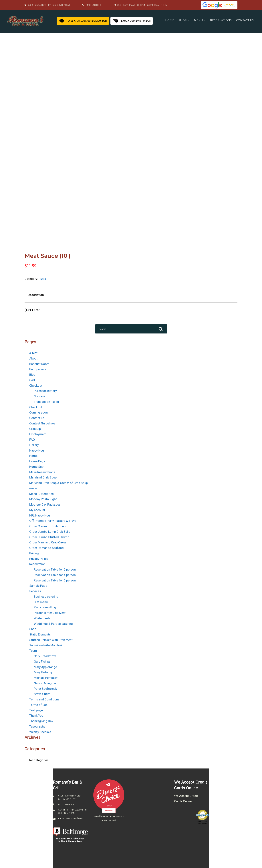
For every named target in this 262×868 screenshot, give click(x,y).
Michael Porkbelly (46, 678)
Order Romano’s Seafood (46, 548)
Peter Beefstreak (45, 689)
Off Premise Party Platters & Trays (53, 521)
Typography (37, 726)
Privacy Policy (39, 559)
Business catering (46, 597)
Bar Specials (38, 369)
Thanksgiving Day (41, 721)
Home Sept (37, 467)
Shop (183, 20)
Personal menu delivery (50, 613)
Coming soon (38, 412)
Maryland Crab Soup (43, 477)
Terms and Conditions (44, 699)
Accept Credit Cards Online (202, 822)
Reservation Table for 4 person (55, 575)
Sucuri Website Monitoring (47, 645)
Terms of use (38, 705)
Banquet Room (39, 364)
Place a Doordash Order (132, 20)
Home (170, 20)
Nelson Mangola (45, 683)
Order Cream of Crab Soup (47, 526)
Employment (38, 434)
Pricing (34, 553)
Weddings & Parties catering (53, 624)
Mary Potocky (43, 672)
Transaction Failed (46, 402)
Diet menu (41, 602)
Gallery (34, 445)
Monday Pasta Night (43, 499)
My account (37, 510)
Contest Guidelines (42, 423)
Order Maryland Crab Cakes (48, 542)
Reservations (221, 20)
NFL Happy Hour (40, 515)
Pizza (42, 279)
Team (33, 651)
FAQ (32, 440)
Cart (32, 380)
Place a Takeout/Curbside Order (83, 20)
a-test (33, 353)
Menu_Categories (41, 494)
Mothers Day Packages (45, 504)
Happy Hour (37, 450)
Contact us (245, 20)
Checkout (36, 386)
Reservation (37, 564)
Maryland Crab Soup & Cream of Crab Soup (58, 483)
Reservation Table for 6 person (55, 580)
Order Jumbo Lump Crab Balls (50, 532)
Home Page (37, 461)
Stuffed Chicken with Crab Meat (51, 640)
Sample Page (38, 586)
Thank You (36, 716)
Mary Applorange (45, 667)
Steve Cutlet (42, 694)
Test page (36, 710)
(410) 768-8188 (94, 5)
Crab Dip (35, 429)
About (33, 358)
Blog (32, 375)
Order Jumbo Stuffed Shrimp (49, 537)
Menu (198, 20)
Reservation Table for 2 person (55, 569)
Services (35, 591)
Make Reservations (42, 472)
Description (36, 295)
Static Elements (40, 634)
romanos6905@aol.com (70, 818)
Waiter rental (43, 618)
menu (33, 488)
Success (40, 396)
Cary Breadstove (45, 656)
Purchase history (45, 391)
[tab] (36, 295)
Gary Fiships (42, 662)
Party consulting (45, 607)
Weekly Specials (40, 732)
